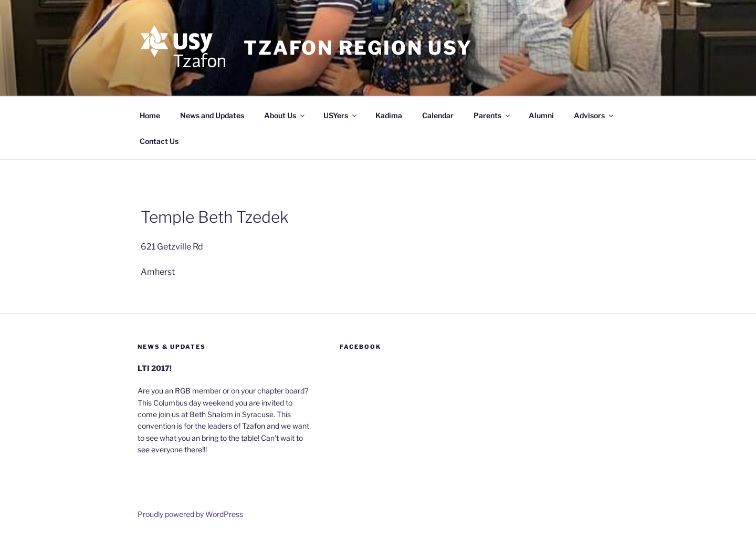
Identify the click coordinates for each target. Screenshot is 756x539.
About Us (285, 115)
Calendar (438, 115)
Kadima (389, 115)
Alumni (541, 115)
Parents (492, 115)
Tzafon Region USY (358, 48)
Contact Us (159, 141)
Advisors (594, 115)
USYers (341, 115)
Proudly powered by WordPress (190, 514)
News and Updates (212, 115)
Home (150, 115)
